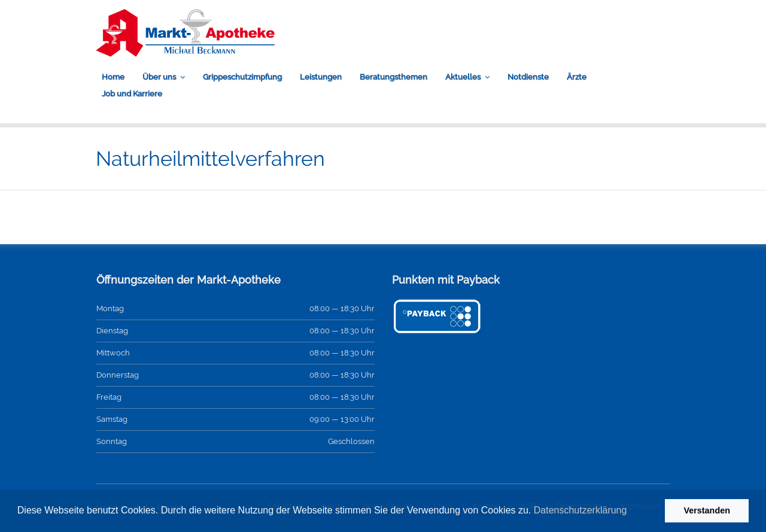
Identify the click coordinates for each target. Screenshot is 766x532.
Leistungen (321, 77)
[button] (631, 512)
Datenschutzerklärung (580, 510)
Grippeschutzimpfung (242, 77)
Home (113, 77)
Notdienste (528, 77)
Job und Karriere (132, 94)
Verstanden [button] (707, 510)
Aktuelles (463, 77)
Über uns (159, 77)
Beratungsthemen (393, 77)
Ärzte (577, 77)
